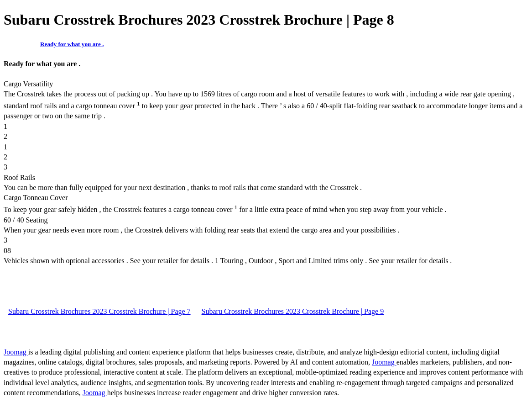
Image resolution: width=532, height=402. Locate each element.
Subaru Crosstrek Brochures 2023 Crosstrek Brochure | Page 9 (293, 311)
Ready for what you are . (72, 44)
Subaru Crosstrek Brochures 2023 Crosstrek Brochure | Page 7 (99, 311)
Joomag (16, 352)
